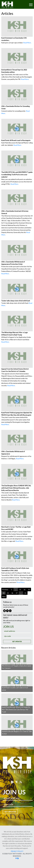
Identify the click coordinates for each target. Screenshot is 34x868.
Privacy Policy (17, 851)
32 (24, 590)
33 (29, 590)
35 (8, 593)
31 (20, 590)
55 (25, 593)
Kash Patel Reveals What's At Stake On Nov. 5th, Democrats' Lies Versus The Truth (16, 710)
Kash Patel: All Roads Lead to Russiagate (16, 140)
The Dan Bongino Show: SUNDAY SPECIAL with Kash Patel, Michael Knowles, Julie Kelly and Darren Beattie (16, 488)
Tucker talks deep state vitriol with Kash (16, 301)
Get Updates (17, 641)
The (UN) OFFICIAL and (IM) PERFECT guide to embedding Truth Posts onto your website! (17, 175)
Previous (5, 590)
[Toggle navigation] (24, 4)
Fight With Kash (9, 5)
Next (4, 597)
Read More (27, 43)
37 (17, 593)
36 (12, 593)
